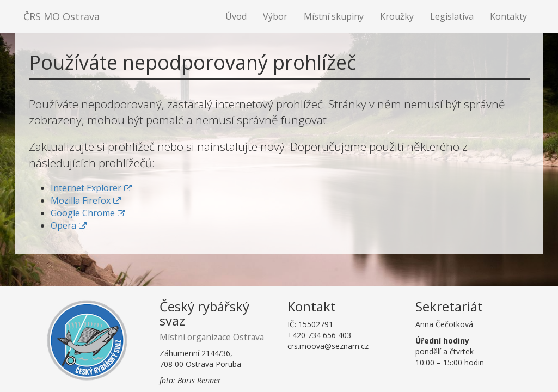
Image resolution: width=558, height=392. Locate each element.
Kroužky (397, 16)
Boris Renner (199, 380)
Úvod (236, 16)
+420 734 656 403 (319, 335)
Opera (63, 225)
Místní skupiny (334, 16)
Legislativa (452, 16)
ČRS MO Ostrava (62, 16)
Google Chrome (83, 213)
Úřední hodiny (442, 341)
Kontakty (508, 16)
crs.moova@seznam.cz (328, 346)
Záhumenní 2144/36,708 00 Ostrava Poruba (200, 359)
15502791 (316, 324)
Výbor (275, 16)
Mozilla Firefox (81, 200)
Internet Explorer (86, 188)
